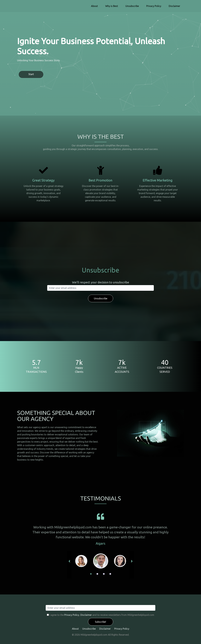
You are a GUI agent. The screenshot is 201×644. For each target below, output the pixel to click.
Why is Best (112, 6)
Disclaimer (174, 6)
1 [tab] (91, 574)
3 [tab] (104, 574)
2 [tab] (97, 574)
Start (31, 74)
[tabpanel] (101, 561)
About (94, 6)
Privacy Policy (154, 6)
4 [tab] (110, 574)
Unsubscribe (132, 6)
